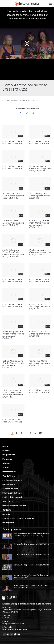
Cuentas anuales (10, 489)
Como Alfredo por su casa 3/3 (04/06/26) (13, 281)
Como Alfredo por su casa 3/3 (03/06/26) (40, 391)
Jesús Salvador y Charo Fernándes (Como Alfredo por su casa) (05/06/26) (13, 253)
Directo (6, 446)
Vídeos (6, 468)
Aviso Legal (7, 501)
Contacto (7, 510)
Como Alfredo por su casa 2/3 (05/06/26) (40, 143)
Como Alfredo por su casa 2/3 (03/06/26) (13, 421)
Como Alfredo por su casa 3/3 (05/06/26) (13, 143)
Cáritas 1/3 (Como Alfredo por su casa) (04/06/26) (39, 363)
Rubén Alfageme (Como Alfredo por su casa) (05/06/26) (40, 169)
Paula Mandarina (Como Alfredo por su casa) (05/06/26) (40, 252)
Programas (7, 459)
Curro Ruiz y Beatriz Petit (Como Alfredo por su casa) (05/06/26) (39, 224)
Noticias (6, 451)
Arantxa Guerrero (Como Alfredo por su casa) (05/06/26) (13, 196)
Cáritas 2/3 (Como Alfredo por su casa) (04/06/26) (39, 334)
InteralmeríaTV (9, 472)
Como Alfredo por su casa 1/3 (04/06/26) (13, 306)
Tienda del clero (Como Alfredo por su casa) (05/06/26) (13, 223)
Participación (8, 523)
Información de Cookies (13, 493)
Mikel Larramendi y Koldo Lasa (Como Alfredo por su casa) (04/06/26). (13, 394)
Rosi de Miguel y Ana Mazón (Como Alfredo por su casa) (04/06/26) (13, 335)
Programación (9, 455)
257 (41, 433)
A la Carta (7, 463)
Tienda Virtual (9, 476)
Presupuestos (9, 485)
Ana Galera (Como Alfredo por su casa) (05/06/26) (39, 196)
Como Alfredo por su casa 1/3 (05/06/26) (13, 167)
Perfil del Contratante (12, 480)
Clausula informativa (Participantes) (18, 518)
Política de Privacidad (12, 497)
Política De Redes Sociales (14, 506)
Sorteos (6, 514)
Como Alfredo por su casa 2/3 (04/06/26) (40, 281)
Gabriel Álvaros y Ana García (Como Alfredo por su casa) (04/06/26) (13, 364)
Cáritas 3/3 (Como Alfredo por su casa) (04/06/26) (39, 307)
